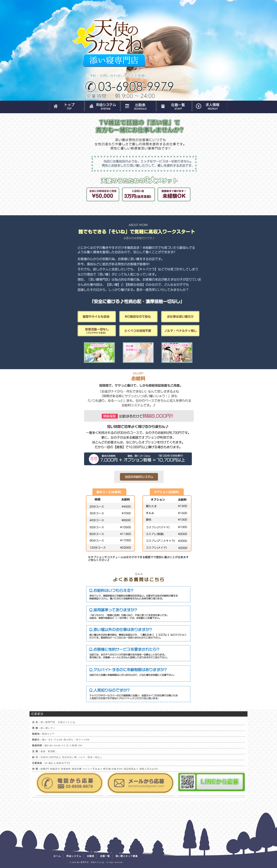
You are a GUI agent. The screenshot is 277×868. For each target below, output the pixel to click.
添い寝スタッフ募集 (210, 106)
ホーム (66, 106)
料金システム (102, 106)
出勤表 (138, 106)
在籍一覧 (174, 106)
